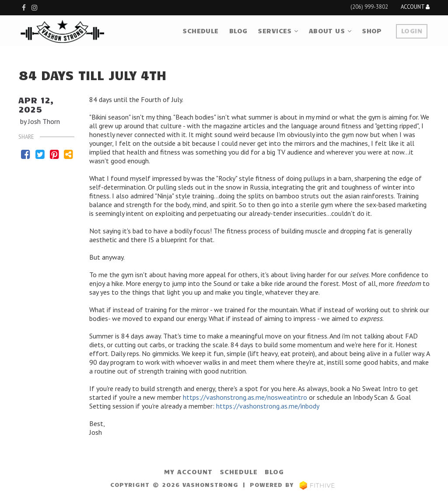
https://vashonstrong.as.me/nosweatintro (245, 397)
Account (415, 7)
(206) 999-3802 (369, 7)
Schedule (200, 30)
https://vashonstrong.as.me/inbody (268, 406)
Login (412, 30)
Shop (372, 30)
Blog (238, 30)
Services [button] (278, 30)
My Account (188, 471)
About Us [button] (330, 30)
